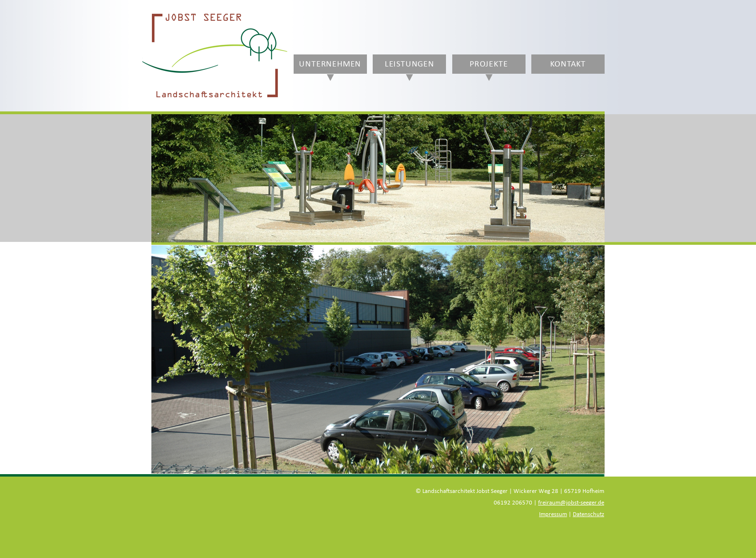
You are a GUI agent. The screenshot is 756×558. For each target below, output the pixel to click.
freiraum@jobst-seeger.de (571, 503)
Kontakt (568, 64)
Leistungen (410, 64)
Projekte (489, 64)
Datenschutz (588, 514)
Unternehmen (330, 64)
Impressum (553, 514)
